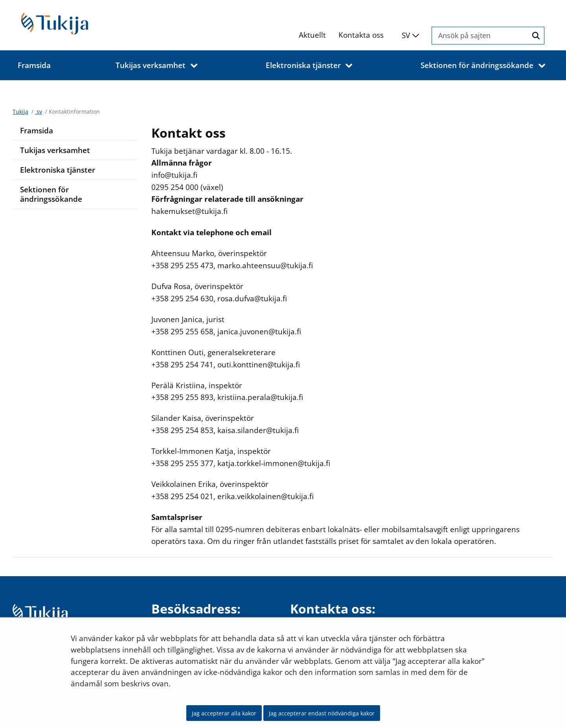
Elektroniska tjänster (58, 170)
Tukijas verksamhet (55, 150)
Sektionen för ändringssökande (51, 194)
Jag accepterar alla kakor (224, 713)
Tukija (20, 112)
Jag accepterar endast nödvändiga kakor (322, 713)
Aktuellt (312, 35)
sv (39, 112)
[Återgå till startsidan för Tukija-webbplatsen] (75, 23)
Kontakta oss (361, 35)
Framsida (37, 130)
